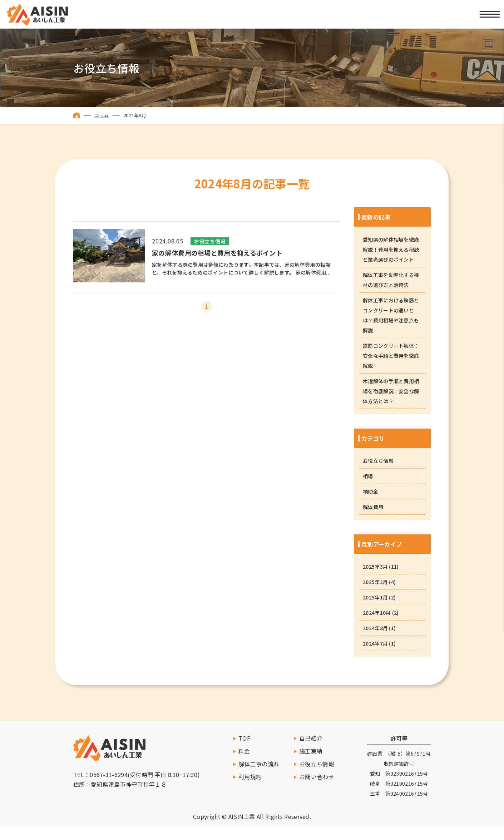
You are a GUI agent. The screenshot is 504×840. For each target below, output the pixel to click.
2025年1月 (375, 597)
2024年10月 (377, 613)
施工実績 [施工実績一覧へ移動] (311, 751)
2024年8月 (375, 628)
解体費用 (373, 507)
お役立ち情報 (210, 241)
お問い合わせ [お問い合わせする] (317, 777)
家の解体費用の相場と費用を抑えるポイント (217, 253)
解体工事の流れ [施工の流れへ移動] (259, 764)
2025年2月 (375, 582)
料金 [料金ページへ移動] (244, 751)
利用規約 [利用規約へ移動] (250, 777)
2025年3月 (375, 567)
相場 (368, 476)
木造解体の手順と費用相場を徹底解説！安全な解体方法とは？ (391, 391)
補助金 (370, 491)
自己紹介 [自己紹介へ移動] (311, 738)
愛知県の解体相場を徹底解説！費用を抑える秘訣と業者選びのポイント (391, 249)
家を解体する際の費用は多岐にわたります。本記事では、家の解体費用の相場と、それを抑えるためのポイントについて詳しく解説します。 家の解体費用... (241, 268)
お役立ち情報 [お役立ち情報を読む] (317, 764)
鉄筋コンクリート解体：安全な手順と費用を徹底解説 (391, 356)
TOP (244, 738)
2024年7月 (375, 643)
